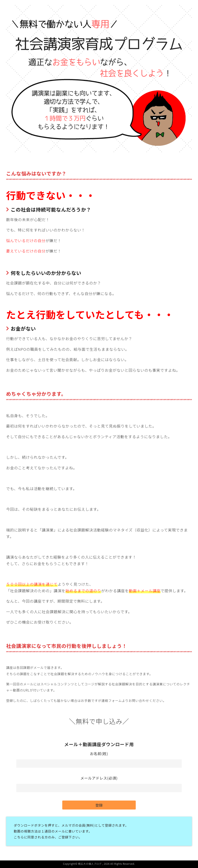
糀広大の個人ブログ (90, 864)
